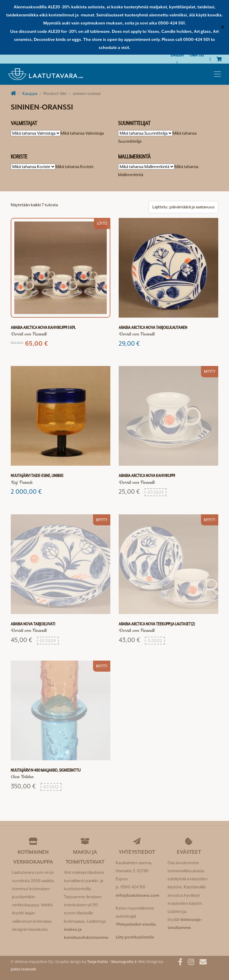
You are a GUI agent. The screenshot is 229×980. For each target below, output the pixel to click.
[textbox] (82, 133)
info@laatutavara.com (137, 895)
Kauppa (30, 93)
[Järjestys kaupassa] (183, 207)
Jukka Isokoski (23, 969)
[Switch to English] (177, 55)
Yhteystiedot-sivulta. (136, 924)
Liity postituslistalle (135, 937)
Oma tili (197, 55)
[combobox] (82, 133)
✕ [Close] (223, 27)
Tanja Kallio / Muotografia (110, 962)
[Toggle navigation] (217, 74)
